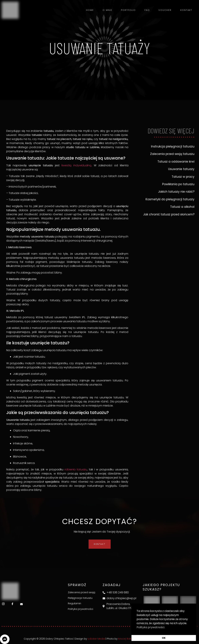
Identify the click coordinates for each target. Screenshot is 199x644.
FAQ (148, 10)
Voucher (165, 10)
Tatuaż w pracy (183, 177)
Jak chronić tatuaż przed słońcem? (169, 214)
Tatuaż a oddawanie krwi (176, 162)
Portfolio (129, 10)
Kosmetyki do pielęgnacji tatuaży (170, 199)
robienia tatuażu (76, 469)
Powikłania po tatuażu (178, 184)
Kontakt (186, 10)
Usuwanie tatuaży (181, 169)
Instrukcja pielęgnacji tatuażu (173, 146)
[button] (5, 639)
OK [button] (164, 638)
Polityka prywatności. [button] (151, 627)
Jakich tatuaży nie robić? (176, 192)
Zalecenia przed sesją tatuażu (172, 154)
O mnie (108, 10)
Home (91, 10)
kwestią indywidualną (76, 165)
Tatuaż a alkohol (182, 207)
